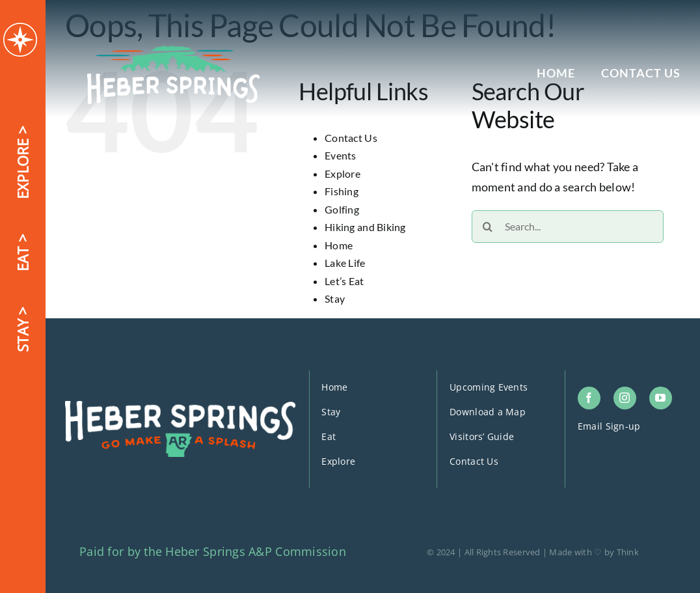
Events (341, 155)
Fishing (342, 191)
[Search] (488, 227)
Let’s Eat (344, 281)
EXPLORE (22, 167)
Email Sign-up (609, 426)
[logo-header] (173, 51)
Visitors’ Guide (482, 436)
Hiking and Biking (365, 227)
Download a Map (488, 412)
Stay (335, 298)
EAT (22, 257)
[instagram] (625, 398)
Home (339, 245)
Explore (343, 173)
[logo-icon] (20, 29)
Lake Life (345, 263)
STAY (22, 334)
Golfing (342, 209)
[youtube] (661, 398)
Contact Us (351, 138)
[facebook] (589, 398)
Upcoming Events (489, 387)
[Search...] (568, 227)
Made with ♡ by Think (594, 552)
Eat (329, 436)
